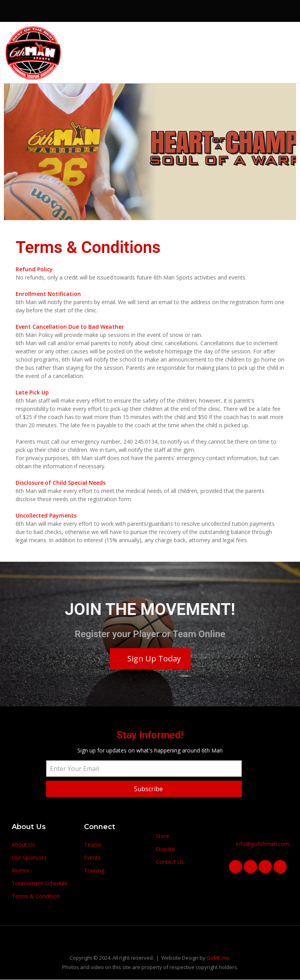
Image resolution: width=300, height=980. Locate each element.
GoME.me (218, 958)
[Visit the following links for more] (251, 36)
